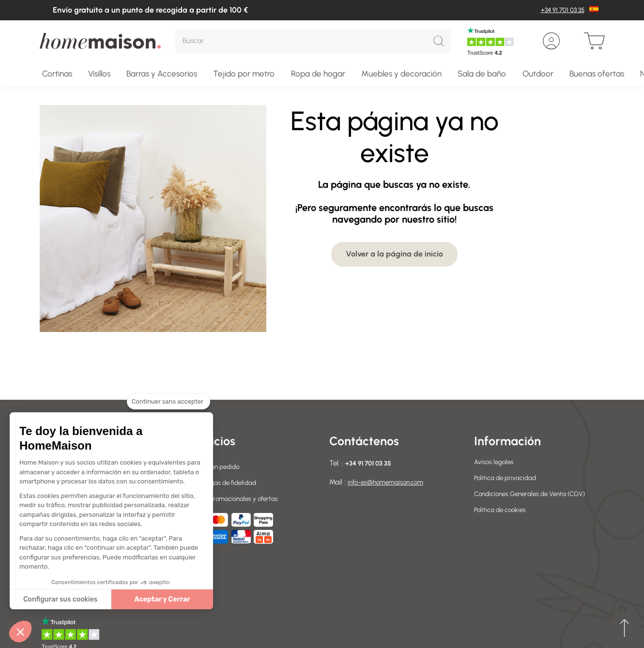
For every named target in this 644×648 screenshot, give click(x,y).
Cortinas (57, 74)
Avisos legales (496, 462)
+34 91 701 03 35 (563, 10)
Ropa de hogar (318, 74)
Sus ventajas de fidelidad (225, 482)
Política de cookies (503, 521)
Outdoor (538, 74)
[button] (20, 632)
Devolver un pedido (215, 467)
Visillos (99, 74)
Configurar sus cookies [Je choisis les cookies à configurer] (60, 599)
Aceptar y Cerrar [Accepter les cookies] (162, 599)
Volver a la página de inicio (394, 254)
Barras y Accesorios (162, 74)
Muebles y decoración (401, 74)
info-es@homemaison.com (390, 482)
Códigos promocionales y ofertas (236, 498)
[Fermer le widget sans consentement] (169, 407)
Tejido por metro (244, 74)
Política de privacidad (509, 478)
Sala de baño (482, 74)
